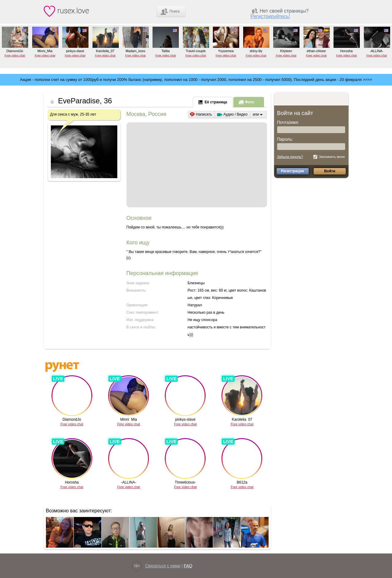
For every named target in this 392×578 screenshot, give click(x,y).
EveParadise (79, 101)
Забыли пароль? (290, 157)
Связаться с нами (163, 566)
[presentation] (213, 102)
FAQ (188, 566)
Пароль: (285, 139)
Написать (204, 114)
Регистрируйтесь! (270, 16)
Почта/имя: (288, 122)
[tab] (213, 102)
